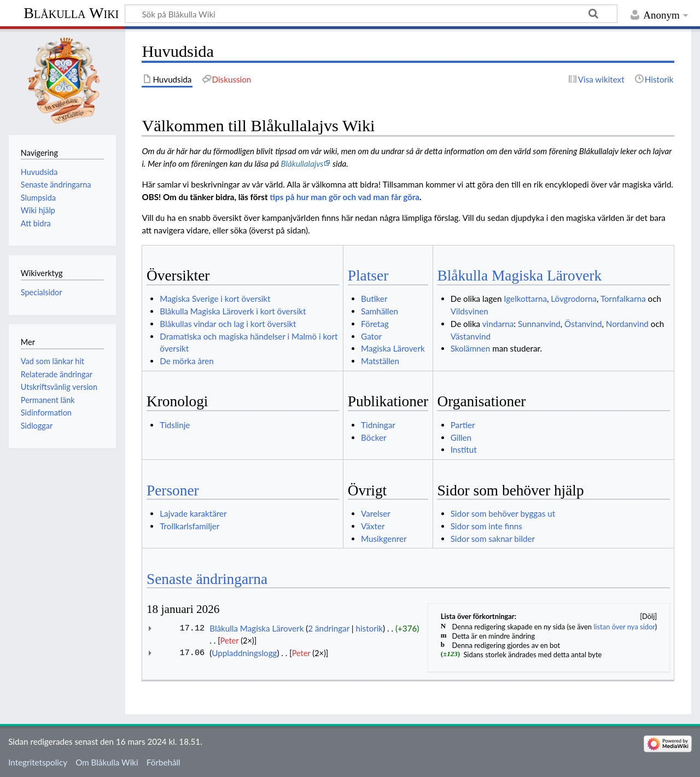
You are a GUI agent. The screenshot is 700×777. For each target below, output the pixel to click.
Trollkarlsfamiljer (189, 526)
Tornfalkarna (623, 299)
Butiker (374, 299)
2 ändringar (329, 628)
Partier (463, 425)
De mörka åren (186, 361)
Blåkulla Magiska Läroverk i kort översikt (233, 311)
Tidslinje (175, 425)
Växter (373, 526)
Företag (375, 324)
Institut (464, 449)
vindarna (498, 324)
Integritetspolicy (38, 762)
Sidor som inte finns (486, 526)
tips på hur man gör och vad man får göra (345, 197)
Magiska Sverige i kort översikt (215, 299)
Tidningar (378, 425)
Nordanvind (627, 324)
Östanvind (583, 324)
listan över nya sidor (624, 627)
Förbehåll (164, 762)
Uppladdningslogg (244, 653)
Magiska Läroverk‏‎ (393, 348)
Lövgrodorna (574, 299)
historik (369, 628)
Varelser (376, 513)
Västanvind (471, 336)
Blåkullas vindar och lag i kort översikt (228, 324)
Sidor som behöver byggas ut (503, 513)
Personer (173, 490)
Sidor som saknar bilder (493, 539)
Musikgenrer (384, 539)
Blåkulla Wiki (71, 13)
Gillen (461, 437)
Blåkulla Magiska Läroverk (519, 276)
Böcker (374, 437)
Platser (368, 276)
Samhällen (380, 311)
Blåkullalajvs (302, 163)
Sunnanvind (539, 324)
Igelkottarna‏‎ (525, 299)
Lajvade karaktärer (193, 513)
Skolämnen (471, 348)
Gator (371, 336)
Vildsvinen (469, 311)
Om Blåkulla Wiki (107, 762)
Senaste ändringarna (207, 579)
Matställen (380, 361)
